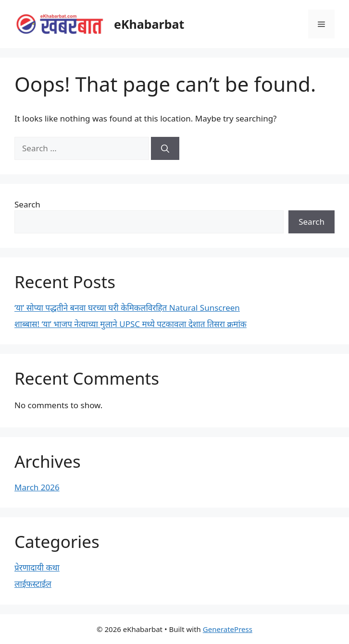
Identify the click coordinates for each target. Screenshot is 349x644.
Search (27, 204)
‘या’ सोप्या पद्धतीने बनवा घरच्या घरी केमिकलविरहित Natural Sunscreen (127, 308)
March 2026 (37, 487)
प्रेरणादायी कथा (37, 567)
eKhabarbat (149, 24)
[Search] (165, 148)
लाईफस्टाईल (33, 584)
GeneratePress (228, 629)
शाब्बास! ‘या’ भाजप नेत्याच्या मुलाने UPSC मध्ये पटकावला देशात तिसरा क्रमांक (131, 324)
